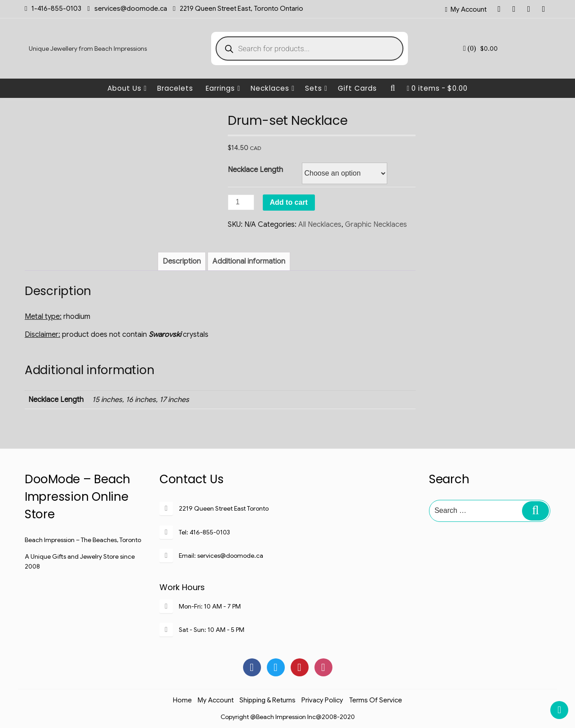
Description (182, 261)
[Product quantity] (241, 202)
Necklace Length (255, 170)
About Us (127, 88)
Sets (316, 88)
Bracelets (175, 88)
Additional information (249, 261)
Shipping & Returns (268, 700)
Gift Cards (357, 88)
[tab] (182, 261)
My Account (469, 9)
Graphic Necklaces (376, 225)
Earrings (223, 88)
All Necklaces (320, 225)
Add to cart (289, 202)
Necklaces (273, 88)
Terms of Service (376, 700)
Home (182, 700)
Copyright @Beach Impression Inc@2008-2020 (288, 717)
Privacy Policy (322, 700)
